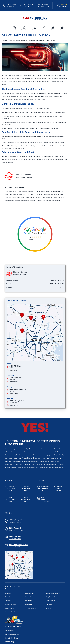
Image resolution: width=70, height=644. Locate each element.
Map (44, 30)
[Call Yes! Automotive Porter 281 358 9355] (11, 500)
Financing (29, 601)
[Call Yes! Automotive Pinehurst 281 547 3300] (26, 489)
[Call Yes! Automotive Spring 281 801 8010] (26, 501)
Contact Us (29, 597)
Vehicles (49, 608)
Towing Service (30, 608)
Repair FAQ (29, 604)
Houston (23, 194)
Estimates (24, 30)
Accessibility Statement (12, 634)
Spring (7, 194)
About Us (8, 593)
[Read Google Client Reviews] (63, 6)
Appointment (30, 593)
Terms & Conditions (11, 638)
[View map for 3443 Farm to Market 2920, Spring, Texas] (36, 390)
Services (49, 604)
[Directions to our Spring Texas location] (19, 546)
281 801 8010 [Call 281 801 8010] (14, 394)
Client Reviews (10, 597)
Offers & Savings (10, 604)
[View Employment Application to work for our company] (43, 6)
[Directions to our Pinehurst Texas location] (19, 529)
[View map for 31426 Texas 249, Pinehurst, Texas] (36, 378)
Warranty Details (10, 612)
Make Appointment (23, 175)
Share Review (9, 608)
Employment (50, 597)
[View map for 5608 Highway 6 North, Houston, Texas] (36, 402)
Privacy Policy (9, 642)
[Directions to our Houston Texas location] (19, 521)
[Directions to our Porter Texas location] (19, 537)
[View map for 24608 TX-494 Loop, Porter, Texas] (36, 367)
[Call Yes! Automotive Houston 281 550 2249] (11, 489)
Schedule (35, 30)
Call (15, 30)
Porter (61, 191)
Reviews (63, 30)
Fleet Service (51, 601)
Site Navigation (10, 630)
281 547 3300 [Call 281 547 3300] (14, 382)
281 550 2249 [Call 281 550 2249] (14, 405)
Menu (6, 30)
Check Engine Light (53, 593)
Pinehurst (13, 194)
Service (53, 30)
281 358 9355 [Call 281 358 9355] (14, 370)
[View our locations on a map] (19, 565)
